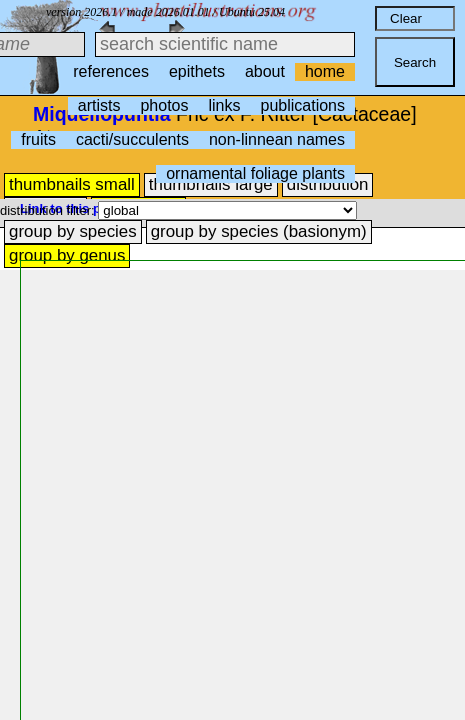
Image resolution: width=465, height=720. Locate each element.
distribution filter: (49, 210)
